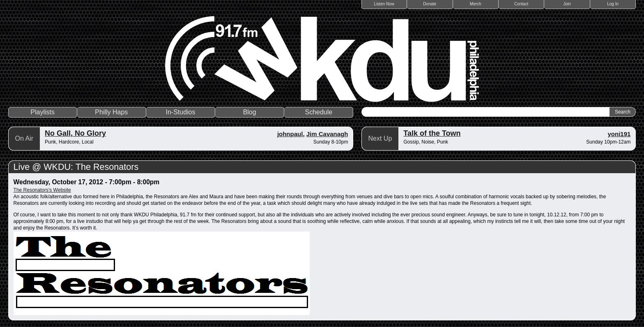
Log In (613, 4)
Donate (430, 4)
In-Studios (180, 112)
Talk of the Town (432, 133)
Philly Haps (111, 112)
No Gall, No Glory (75, 133)
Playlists (43, 112)
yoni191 (619, 134)
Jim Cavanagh (327, 134)
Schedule (319, 112)
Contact (521, 4)
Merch (476, 4)
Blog (250, 112)
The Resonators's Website (42, 190)
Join (567, 4)
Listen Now (384, 4)
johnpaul (290, 134)
